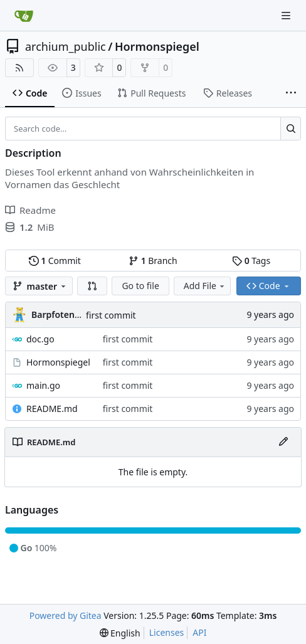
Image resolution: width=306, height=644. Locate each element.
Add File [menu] (205, 286)
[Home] (24, 16)
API (199, 632)
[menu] (120, 633)
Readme (30, 210)
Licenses (167, 632)
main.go (43, 385)
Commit (55, 261)
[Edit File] (283, 442)
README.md (52, 409)
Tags (251, 261)
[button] (92, 286)
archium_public (66, 46)
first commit (111, 315)
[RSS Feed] (19, 68)
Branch (153, 261)
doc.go (40, 339)
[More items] (291, 93)
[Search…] (291, 129)
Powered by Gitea (66, 615)
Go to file (140, 286)
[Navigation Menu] (287, 15)
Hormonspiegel (157, 46)
